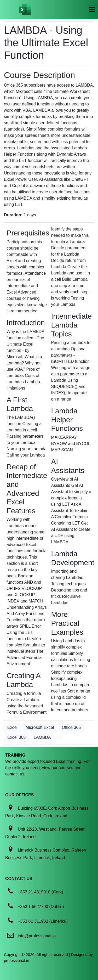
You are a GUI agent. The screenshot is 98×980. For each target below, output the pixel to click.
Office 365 (71, 727)
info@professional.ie (37, 936)
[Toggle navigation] (92, 10)
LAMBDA (42, 737)
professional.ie (17, 961)
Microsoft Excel (40, 727)
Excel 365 (16, 737)
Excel (12, 727)
